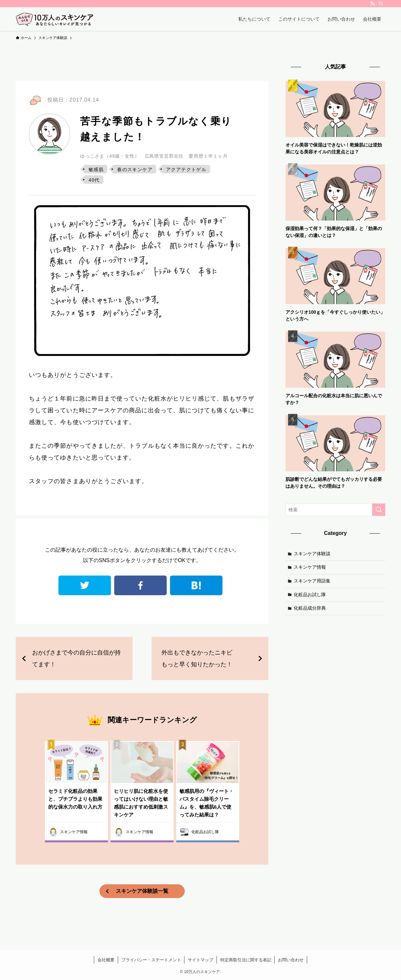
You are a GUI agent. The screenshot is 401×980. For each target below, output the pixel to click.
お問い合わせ (291, 960)
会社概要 (106, 960)
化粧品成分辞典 (310, 608)
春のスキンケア (135, 169)
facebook (140, 585)
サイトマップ (200, 960)
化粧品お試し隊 (310, 595)
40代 (94, 180)
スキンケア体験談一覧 (142, 891)
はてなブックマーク (196, 585)
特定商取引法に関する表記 (246, 960)
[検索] (381, 4)
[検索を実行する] (379, 510)
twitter (85, 585)
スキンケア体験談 (312, 554)
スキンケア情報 (310, 567)
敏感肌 (96, 169)
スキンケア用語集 (312, 581)
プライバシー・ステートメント (151, 960)
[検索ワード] (335, 510)
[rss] (372, 4)
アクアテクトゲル (186, 169)
